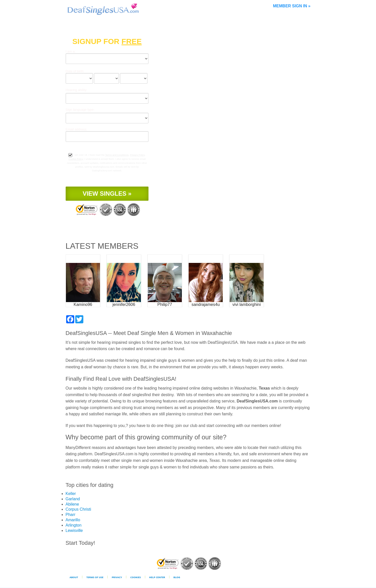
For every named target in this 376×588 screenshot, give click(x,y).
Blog (177, 577)
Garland (73, 499)
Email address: (77, 129)
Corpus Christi (78, 509)
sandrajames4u (206, 304)
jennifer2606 (124, 304)
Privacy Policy (137, 155)
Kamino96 (83, 304)
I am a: (71, 51)
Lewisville (74, 530)
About (74, 577)
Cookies (136, 577)
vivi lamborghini (246, 304)
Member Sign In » (292, 6)
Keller (71, 494)
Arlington (74, 525)
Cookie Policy (76, 159)
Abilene (72, 504)
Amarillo (73, 520)
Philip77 (165, 304)
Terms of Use (95, 577)
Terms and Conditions (117, 155)
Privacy (117, 577)
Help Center (157, 577)
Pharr (71, 515)
